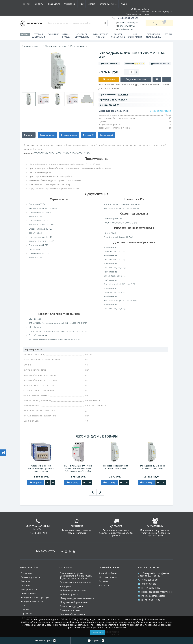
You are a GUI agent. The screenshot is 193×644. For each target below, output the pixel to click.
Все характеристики (160, 111)
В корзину (36, 482)
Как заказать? (107, 135)
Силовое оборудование (118, 36)
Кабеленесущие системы (100, 36)
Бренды (168, 34)
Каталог (25, 34)
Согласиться (98, 633)
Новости (112, 4)
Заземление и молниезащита (75, 582)
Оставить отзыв (161, 64)
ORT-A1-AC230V (41, 153)
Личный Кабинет (108, 573)
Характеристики (47, 135)
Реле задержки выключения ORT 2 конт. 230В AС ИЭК (152, 467)
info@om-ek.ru (126, 29)
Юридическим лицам (32, 601)
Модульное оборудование (82, 36)
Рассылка (104, 585)
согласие (27, 625)
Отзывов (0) (89, 135)
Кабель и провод (66, 36)
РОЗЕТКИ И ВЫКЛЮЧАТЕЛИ (38, 36)
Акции (100, 4)
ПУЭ (57, 4)
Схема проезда (28, 593)
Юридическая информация (35, 597)
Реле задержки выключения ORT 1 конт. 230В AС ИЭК (115, 467)
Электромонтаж (29, 589)
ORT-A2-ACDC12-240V (80, 153)
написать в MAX (127, 26)
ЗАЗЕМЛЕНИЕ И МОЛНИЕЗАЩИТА (153, 36)
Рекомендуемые (69, 135)
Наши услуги (28, 4)
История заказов (108, 577)
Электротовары (30, 46)
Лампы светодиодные (71, 606)
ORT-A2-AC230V (119, 100)
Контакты (125, 4)
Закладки (104, 581)
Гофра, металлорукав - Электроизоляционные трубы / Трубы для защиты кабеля (76, 576)
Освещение (53, 34)
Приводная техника (70, 610)
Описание (29, 135)
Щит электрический (135, 36)
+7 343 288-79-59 (148, 580)
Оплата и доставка (84, 4)
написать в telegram (128, 22)
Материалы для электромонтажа (77, 598)
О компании (44, 4)
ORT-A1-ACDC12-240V (59, 153)
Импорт (67, 4)
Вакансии (26, 581)
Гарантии (26, 585)
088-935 (114, 105)
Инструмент (66, 586)
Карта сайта (27, 614)
